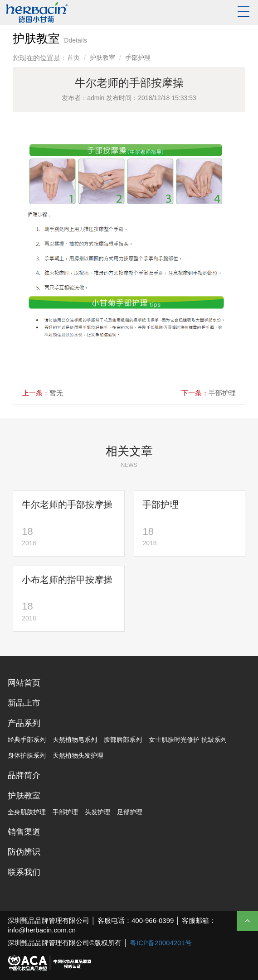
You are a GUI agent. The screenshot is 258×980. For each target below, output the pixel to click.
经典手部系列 (27, 740)
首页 (73, 58)
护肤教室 (102, 58)
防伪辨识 (24, 852)
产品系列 (24, 723)
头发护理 (97, 812)
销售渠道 (24, 832)
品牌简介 (24, 775)
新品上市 (24, 703)
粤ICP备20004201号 (161, 943)
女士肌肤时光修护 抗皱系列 (188, 740)
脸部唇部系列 (123, 740)
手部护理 (222, 393)
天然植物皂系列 (75, 740)
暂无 (56, 393)
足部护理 (130, 812)
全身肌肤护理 (27, 812)
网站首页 (24, 683)
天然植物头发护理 (78, 755)
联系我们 (24, 872)
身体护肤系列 (27, 755)
